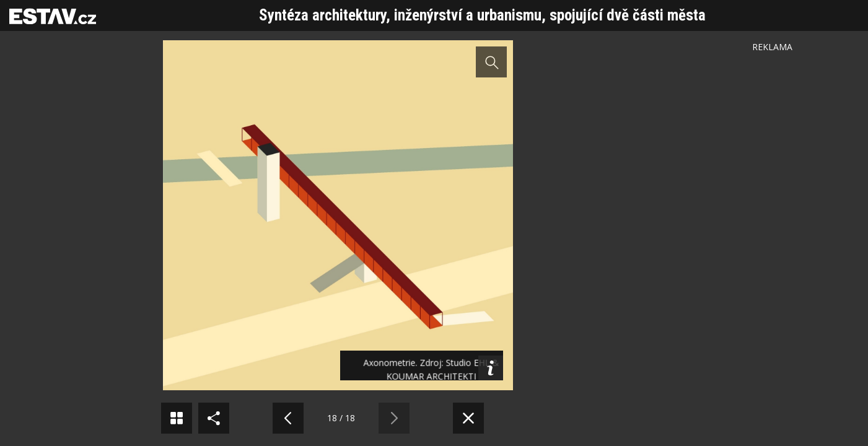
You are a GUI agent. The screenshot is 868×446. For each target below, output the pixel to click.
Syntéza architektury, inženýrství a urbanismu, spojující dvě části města (482, 15)
